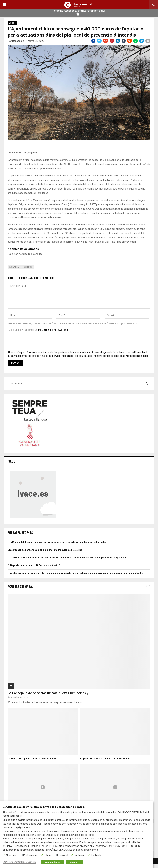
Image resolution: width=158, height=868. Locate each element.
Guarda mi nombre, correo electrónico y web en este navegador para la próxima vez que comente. (73, 324)
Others (48, 855)
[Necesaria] (4, 855)
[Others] (42, 855)
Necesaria (12, 855)
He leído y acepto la (39, 330)
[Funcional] (55, 855)
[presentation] (33, 341)
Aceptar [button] (74, 862)
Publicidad (80, 855)
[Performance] (21, 855)
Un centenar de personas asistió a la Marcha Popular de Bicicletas (45, 550)
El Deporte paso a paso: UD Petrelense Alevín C (34, 565)
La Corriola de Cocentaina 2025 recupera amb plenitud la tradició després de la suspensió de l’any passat (67, 558)
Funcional (63, 855)
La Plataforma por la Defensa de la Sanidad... (32, 758)
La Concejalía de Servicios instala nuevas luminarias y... (49, 693)
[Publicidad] (72, 855)
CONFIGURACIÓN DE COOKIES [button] (19, 862)
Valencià (28, 267)
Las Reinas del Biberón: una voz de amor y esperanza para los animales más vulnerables (57, 542)
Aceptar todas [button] (53, 862)
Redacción (18, 41)
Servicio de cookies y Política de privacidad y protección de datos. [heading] (44, 807)
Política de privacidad (54, 330)
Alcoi (12, 23)
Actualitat (15, 267)
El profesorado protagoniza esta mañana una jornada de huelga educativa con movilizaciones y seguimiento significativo (76, 573)
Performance (31, 855)
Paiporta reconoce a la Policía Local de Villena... (106, 758)
